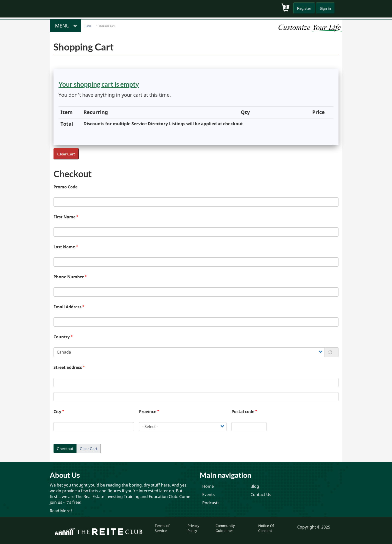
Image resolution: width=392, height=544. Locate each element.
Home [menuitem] (208, 486)
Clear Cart (66, 154)
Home (88, 26)
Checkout (65, 448)
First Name (64, 217)
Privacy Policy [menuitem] (193, 528)
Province (148, 412)
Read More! (61, 511)
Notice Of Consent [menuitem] (266, 528)
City (57, 412)
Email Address (67, 307)
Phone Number (69, 277)
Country (62, 337)
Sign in (325, 8)
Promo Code (65, 187)
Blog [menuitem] (255, 486)
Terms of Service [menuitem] (162, 528)
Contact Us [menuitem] (261, 495)
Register (303, 8)
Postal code (243, 412)
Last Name (64, 247)
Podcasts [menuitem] (211, 503)
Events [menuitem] (208, 495)
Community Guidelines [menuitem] (225, 528)
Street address (68, 367)
